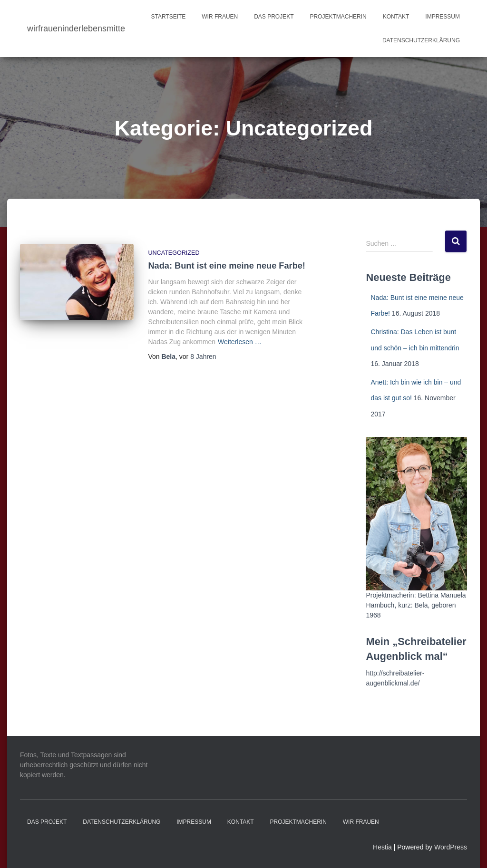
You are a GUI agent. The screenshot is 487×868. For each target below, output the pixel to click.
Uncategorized (174, 253)
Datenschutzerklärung (421, 40)
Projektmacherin (338, 17)
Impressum (443, 17)
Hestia (382, 847)
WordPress (451, 847)
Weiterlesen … (240, 342)
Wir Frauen (220, 17)
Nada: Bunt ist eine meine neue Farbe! (226, 266)
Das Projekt (274, 17)
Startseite (168, 17)
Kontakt (396, 17)
